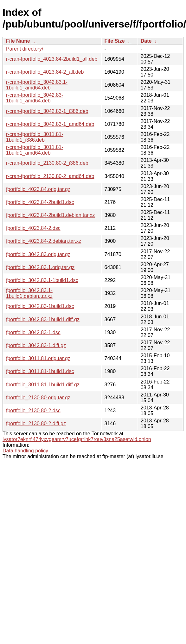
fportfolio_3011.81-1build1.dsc (40, 371)
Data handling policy (25, 451)
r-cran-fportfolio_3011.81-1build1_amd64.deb (35, 150)
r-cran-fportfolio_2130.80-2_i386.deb (47, 163)
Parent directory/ (25, 49)
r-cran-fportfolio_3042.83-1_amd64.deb (50, 124)
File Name (18, 41)
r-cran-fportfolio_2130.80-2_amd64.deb (50, 176)
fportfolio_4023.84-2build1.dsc (40, 202)
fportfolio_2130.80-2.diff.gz (36, 423)
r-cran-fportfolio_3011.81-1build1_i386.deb (35, 137)
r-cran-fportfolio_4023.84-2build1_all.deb (52, 59)
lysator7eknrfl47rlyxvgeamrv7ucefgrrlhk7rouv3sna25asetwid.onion (77, 439)
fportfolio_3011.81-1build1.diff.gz (43, 385)
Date (146, 41)
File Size (115, 41)
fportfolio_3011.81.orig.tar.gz (38, 358)
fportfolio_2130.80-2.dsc (33, 411)
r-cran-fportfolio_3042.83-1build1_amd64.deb (35, 98)
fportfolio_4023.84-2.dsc (33, 228)
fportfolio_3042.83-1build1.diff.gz (43, 319)
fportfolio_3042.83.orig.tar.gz (38, 254)
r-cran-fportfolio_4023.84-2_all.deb (45, 72)
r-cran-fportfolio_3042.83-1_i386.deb (47, 111)
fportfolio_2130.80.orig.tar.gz (38, 398)
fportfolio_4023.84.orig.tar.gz (38, 189)
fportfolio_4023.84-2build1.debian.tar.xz (50, 215)
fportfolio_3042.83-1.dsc (33, 332)
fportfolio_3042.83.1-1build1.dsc (42, 280)
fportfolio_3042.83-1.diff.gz (36, 345)
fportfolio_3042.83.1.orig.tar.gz (40, 267)
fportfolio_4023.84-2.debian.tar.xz (44, 241)
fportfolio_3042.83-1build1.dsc (40, 306)
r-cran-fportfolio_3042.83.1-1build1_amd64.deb (37, 85)
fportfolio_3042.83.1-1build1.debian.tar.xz (29, 293)
